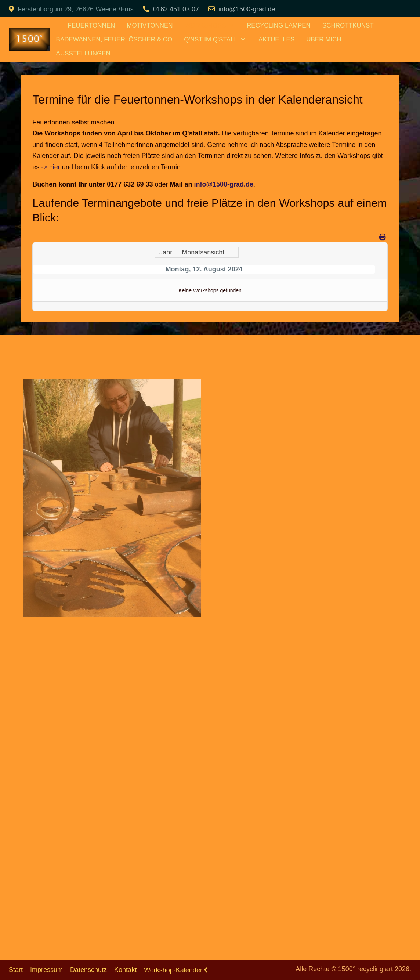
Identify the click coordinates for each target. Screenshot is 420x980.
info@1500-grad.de (247, 9)
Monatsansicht (203, 252)
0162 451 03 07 (176, 9)
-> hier (51, 167)
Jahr (166, 252)
